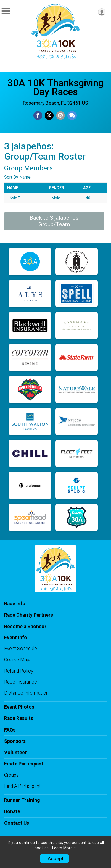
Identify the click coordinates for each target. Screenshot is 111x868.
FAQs (10, 730)
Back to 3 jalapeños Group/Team (54, 221)
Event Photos (19, 707)
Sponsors (15, 741)
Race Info (15, 604)
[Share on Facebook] (38, 115)
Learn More (62, 848)
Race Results (19, 718)
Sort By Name (17, 177)
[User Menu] (102, 12)
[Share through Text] (72, 115)
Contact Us (17, 823)
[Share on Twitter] (49, 115)
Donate (12, 811)
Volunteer (15, 753)
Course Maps (18, 660)
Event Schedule (21, 649)
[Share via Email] (60, 115)
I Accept (54, 859)
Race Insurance (21, 682)
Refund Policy (19, 671)
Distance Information (26, 693)
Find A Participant (23, 786)
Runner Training (22, 800)
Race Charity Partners (29, 615)
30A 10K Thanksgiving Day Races (56, 87)
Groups (11, 775)
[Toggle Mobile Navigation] (6, 11)
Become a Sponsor (25, 627)
